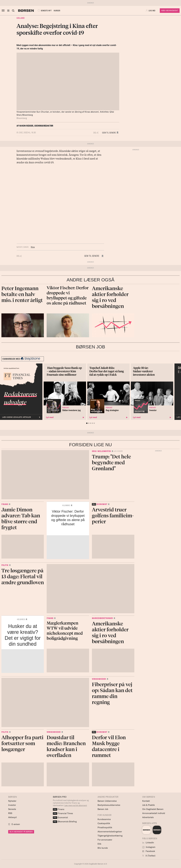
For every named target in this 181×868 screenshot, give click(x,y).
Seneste (12, 809)
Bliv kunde (103, 848)
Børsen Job (103, 809)
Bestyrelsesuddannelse (109, 805)
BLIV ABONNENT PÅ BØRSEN (21, 832)
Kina (33, 247)
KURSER (57, 11)
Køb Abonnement (170, 11)
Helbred (21, 619)
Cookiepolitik (104, 823)
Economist (60, 817)
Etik (99, 844)
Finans (5, 504)
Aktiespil (12, 817)
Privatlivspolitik (105, 827)
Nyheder (12, 801)
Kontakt (146, 801)
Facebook (149, 851)
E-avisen (16, 824)
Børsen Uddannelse (107, 801)
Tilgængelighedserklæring (110, 836)
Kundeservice (104, 819)
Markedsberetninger (102, 618)
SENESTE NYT (44, 11)
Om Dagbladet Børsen (153, 809)
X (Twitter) (149, 856)
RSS (10, 813)
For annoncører (105, 840)
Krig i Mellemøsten (101, 451)
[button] (8, 11)
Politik (5, 565)
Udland (21, 18)
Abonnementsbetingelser (110, 832)
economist (100, 504)
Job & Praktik (148, 805)
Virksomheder (99, 679)
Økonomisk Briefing (65, 822)
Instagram (149, 847)
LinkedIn (148, 843)
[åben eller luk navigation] (4, 11)
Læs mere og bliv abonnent (76, 805)
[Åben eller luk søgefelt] (13, 11)
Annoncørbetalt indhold (154, 813)
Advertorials (148, 817)
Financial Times (63, 813)
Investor (12, 805)
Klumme (66, 505)
